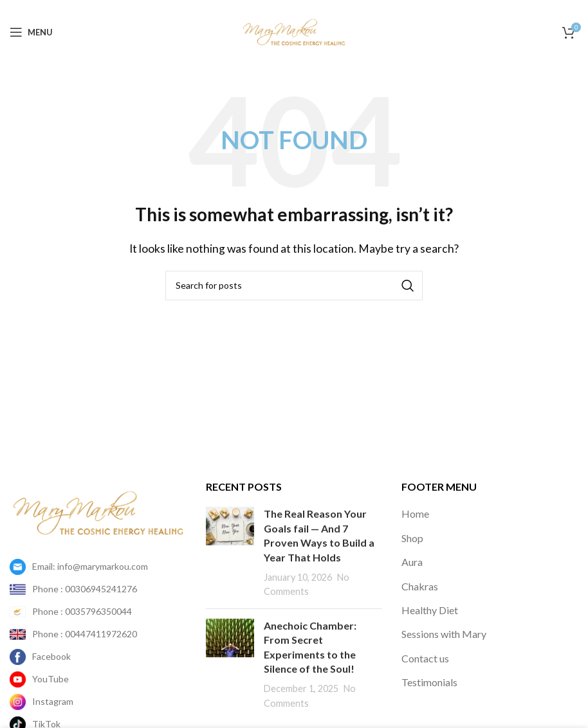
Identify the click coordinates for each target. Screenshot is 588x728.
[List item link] (98, 567)
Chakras (420, 586)
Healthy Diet (430, 610)
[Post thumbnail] (230, 552)
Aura (412, 562)
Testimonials (429, 682)
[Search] (294, 286)
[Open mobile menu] (31, 32)
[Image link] (98, 512)
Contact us (425, 658)
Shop (412, 538)
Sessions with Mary (444, 634)
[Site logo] (294, 31)
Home (415, 514)
